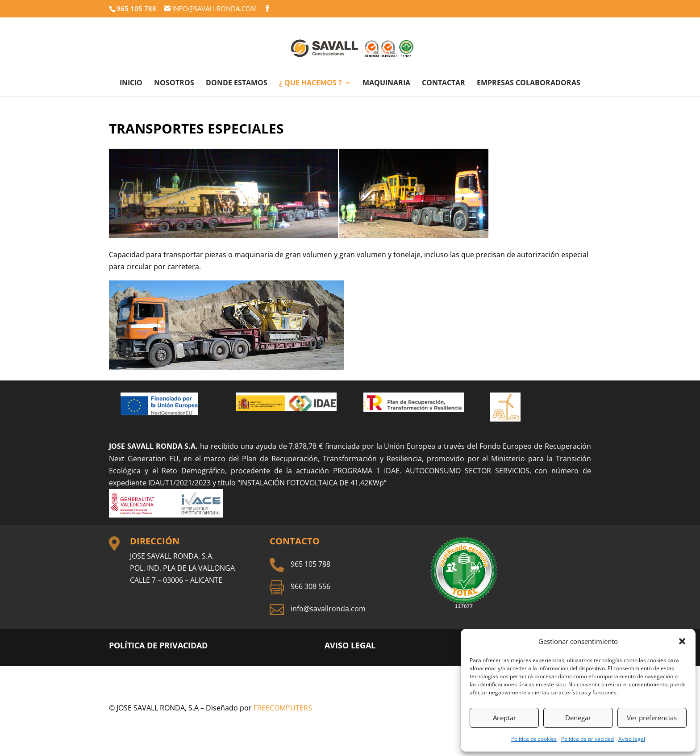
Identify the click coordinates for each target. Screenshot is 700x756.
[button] (682, 641)
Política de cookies (534, 739)
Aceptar (504, 718)
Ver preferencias (652, 718)
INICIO (131, 84)
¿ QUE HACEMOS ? (310, 84)
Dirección (155, 541)
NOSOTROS (174, 84)
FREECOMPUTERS (283, 708)
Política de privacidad (587, 739)
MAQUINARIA (386, 84)
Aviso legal (632, 739)
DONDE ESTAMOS (237, 84)
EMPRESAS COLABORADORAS (529, 84)
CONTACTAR (444, 84)
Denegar (578, 718)
